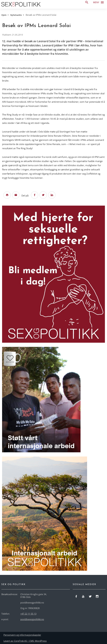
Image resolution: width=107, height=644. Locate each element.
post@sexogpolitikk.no (32, 619)
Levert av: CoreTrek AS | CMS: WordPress (25, 641)
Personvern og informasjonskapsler (22, 635)
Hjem (4, 15)
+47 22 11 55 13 (28, 614)
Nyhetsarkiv (16, 15)
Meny (99, 2)
